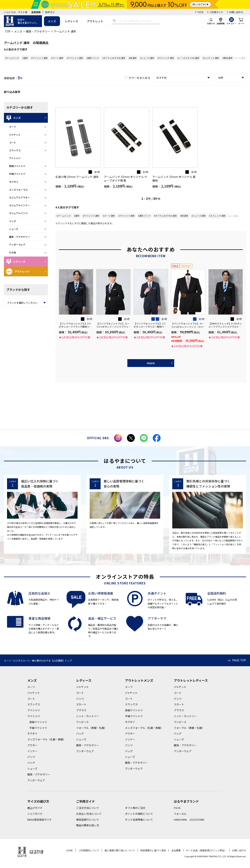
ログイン (50, 12)
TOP (8, 31)
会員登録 (36, 12)
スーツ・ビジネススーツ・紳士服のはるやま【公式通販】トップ (38, 660)
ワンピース (82, 722)
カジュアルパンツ (18, 213)
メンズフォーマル (18, 190)
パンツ (31, 757)
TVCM (200, 12)
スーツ (12, 127)
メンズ (52, 21)
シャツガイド (35, 814)
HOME (70, 850)
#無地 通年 (228, 58)
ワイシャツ (34, 716)
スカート (81, 704)
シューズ (14, 229)
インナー (32, 751)
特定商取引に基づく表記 (153, 850)
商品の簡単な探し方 (88, 825)
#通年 (25, 58)
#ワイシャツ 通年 (40, 58)
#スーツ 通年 (57, 58)
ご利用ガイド (216, 12)
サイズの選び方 (38, 801)
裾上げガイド (35, 808)
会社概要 (176, 850)
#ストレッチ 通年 (166, 58)
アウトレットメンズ (139, 680)
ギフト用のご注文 (135, 808)
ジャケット (15, 135)
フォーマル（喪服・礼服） (91, 728)
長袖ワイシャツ (17, 166)
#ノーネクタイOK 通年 (188, 58)
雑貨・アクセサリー (38, 31)
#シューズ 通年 (147, 58)
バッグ (12, 221)
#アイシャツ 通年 (75, 58)
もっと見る (240, 58)
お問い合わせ (236, 12)
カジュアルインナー (19, 205)
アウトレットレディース (191, 680)
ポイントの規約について (139, 814)
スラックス (15, 150)
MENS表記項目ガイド (40, 820)
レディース (71, 21)
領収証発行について (88, 820)
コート (12, 142)
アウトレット (95, 21)
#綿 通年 (133, 58)
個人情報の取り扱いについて (120, 850)
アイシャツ (15, 158)
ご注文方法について (88, 808)
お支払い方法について (89, 814)
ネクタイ (14, 182)
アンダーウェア (17, 245)
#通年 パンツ (93, 58)
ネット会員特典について (139, 820)
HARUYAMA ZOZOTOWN (189, 820)
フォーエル (180, 814)
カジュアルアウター (19, 197)
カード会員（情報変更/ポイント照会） (206, 850)
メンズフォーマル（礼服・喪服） (46, 739)
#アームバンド (12, 58)
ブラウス (81, 710)
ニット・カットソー (88, 716)
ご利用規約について (89, 850)
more (151, 363)
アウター (32, 745)
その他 (12, 252)
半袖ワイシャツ (17, 174)
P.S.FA (177, 808)
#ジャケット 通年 (211, 58)
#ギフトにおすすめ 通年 (114, 58)
